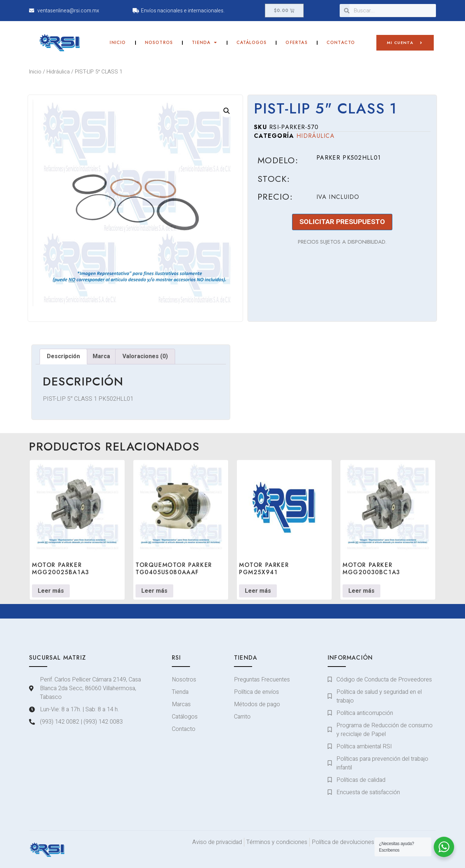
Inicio (118, 43)
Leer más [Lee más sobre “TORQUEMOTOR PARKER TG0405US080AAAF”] (154, 591)
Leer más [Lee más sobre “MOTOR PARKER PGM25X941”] (258, 591)
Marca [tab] (101, 356)
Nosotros (159, 43)
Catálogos (252, 43)
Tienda (205, 43)
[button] (227, 111)
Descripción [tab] (63, 356)
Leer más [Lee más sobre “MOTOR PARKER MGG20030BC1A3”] (361, 591)
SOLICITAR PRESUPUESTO (342, 222)
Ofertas (296, 43)
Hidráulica (58, 72)
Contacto (341, 43)
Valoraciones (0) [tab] (145, 356)
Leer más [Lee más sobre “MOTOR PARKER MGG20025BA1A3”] (51, 591)
